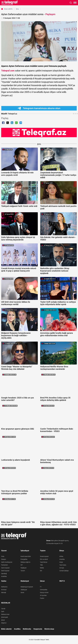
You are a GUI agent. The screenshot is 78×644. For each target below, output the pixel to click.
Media (42, 568)
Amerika (62, 559)
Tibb (41, 565)
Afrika (61, 556)
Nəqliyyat (24, 568)
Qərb (3, 611)
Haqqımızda (38, 629)
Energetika (24, 559)
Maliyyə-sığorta (25, 562)
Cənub (3, 609)
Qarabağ (4, 574)
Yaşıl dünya (44, 562)
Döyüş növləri (44, 592)
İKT (22, 565)
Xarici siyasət (5, 568)
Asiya (61, 562)
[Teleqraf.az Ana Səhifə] (10, 3)
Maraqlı (4, 592)
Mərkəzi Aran (5, 614)
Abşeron (4, 623)
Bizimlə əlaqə (49, 629)
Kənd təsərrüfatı (26, 556)
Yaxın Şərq (63, 565)
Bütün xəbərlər (6, 629)
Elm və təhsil (44, 559)
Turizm (23, 571)
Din (41, 571)
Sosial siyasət (44, 556)
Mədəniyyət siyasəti (27, 587)
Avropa (62, 568)
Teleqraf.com (8, 71)
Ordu (3, 556)
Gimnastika (44, 590)
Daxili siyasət (5, 571)
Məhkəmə (4, 587)
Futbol (42, 598)
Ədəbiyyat (24, 590)
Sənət (22, 592)
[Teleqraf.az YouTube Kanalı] (39, 132)
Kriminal (4, 590)
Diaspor (4, 559)
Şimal (3, 620)
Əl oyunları (43, 595)
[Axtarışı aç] (71, 3)
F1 (41, 587)
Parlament (5, 565)
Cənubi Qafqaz (64, 571)
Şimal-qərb (5, 617)
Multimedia (27, 629)
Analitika (4, 576)
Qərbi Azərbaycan (7, 562)
